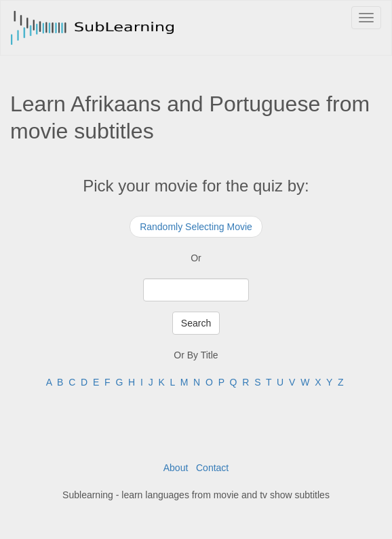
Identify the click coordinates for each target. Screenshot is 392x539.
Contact (212, 468)
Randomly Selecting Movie (196, 227)
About (176, 468)
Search (196, 323)
